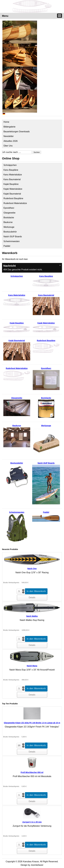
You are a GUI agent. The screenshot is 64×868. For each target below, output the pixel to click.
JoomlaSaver (37, 865)
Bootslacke (9, 218)
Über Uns (8, 146)
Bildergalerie (9, 127)
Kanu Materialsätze (13, 175)
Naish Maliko (32, 616)
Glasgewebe (9, 213)
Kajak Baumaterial (12, 194)
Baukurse (8, 222)
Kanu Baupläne (11, 170)
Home (6, 122)
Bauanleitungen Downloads (17, 132)
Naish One (32, 569)
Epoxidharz (9, 208)
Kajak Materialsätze (13, 189)
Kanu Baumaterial (12, 179)
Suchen (37, 152)
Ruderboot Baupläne (13, 198)
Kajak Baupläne (11, 184)
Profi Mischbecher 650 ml (32, 772)
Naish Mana (32, 666)
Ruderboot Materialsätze (15, 203)
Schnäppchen (10, 165)
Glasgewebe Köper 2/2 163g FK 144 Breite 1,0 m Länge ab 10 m (32, 723)
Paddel (7, 246)
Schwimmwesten (12, 241)
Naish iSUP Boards (13, 237)
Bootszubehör (10, 232)
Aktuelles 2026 (11, 141)
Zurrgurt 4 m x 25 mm (32, 822)
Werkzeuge (9, 227)
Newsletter (9, 136)
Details (32, 598)
